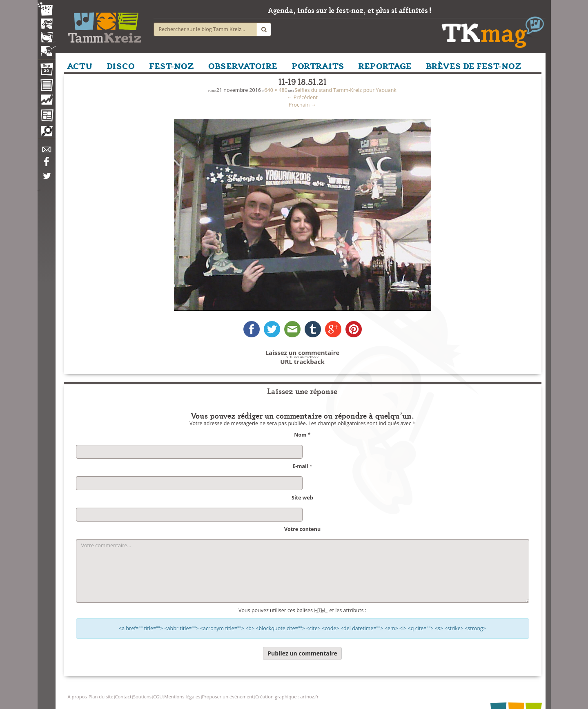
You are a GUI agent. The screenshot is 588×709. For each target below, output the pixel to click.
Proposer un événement (228, 697)
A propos (77, 697)
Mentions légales (182, 697)
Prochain (302, 105)
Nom (300, 435)
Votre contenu (302, 529)
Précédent (302, 97)
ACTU (80, 65)
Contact (123, 697)
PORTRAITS (318, 65)
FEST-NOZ (171, 65)
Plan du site (101, 697)
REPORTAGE (385, 65)
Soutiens (142, 697)
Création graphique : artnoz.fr (287, 697)
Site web (302, 498)
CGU (158, 697)
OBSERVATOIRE (243, 65)
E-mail (300, 466)
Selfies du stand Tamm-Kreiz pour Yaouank (345, 90)
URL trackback (302, 362)
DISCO (121, 65)
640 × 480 (276, 90)
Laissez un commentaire (303, 353)
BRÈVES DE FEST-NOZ (474, 65)
